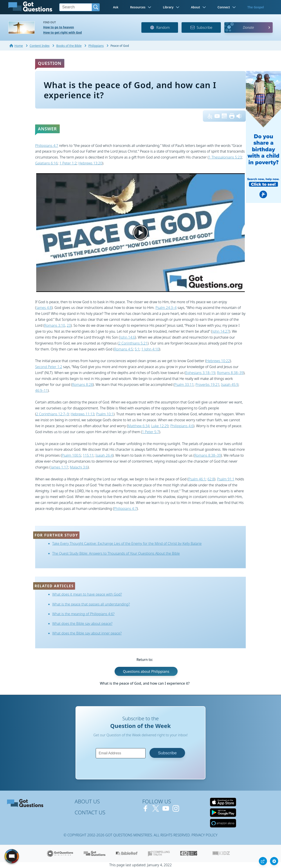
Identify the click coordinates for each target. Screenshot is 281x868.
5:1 (137, 349)
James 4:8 (44, 308)
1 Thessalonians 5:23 (225, 157)
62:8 (211, 479)
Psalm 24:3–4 (166, 308)
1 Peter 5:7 (151, 432)
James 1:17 (59, 467)
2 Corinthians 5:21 (133, 343)
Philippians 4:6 (182, 426)
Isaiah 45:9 (230, 385)
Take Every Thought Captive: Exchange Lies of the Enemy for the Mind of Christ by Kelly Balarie (127, 543)
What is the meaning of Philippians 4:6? (83, 614)
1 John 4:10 (150, 349)
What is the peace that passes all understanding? (91, 604)
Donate (248, 27)
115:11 (88, 455)
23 (69, 325)
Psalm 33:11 (184, 385)
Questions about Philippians (146, 671)
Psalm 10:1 (105, 414)
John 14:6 (128, 337)
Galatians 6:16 (46, 163)
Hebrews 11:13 (83, 414)
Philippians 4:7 (47, 146)
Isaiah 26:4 (104, 455)
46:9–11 (41, 390)
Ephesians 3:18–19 (200, 373)
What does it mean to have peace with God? (87, 594)
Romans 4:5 (123, 349)
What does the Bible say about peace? (82, 624)
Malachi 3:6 (79, 467)
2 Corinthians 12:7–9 (52, 414)
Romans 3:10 (55, 325)
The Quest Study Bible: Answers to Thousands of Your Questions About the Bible (116, 553)
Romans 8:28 (82, 385)
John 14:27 (221, 331)
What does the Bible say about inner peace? (87, 633)
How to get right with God (63, 32)
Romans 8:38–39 (230, 373)
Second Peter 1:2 (49, 367)
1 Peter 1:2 (68, 163)
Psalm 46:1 (197, 479)
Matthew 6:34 (139, 426)
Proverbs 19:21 (207, 385)
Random (160, 27)
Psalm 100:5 (71, 455)
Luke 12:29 (160, 426)
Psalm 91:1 (226, 479)
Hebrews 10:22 (218, 361)
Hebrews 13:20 (90, 163)
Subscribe (201, 27)
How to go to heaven (59, 27)
